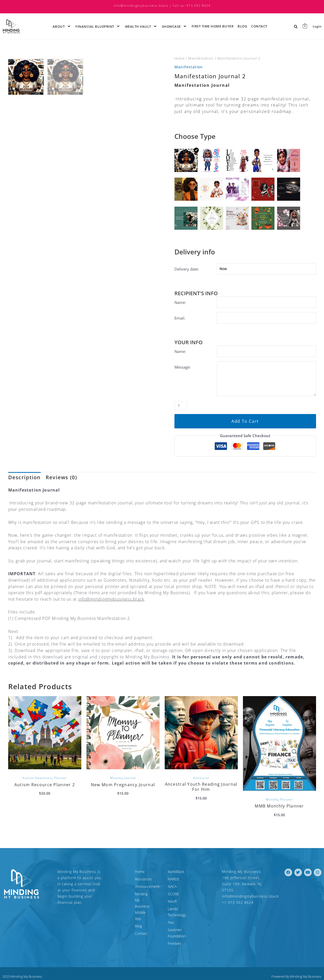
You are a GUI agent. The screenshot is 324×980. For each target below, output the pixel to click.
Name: (180, 302)
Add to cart (245, 427)
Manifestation (201, 58)
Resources (122, 885)
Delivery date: (187, 269)
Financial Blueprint (98, 26)
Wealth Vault (141, 26)
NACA (172, 893)
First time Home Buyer (213, 26)
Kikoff (172, 908)
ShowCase (175, 26)
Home (180, 58)
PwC (171, 923)
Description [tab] (24, 483)
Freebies (175, 938)
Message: (183, 369)
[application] (65, 26)
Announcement (125, 893)
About (62, 26)
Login (317, 26)
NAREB (173, 885)
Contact (259, 26)
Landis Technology (182, 915)
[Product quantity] (181, 411)
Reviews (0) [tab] (61, 483)
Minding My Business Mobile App (130, 903)
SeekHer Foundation (184, 930)
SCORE (173, 900)
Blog (242, 26)
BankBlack (176, 878)
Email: (180, 319)
